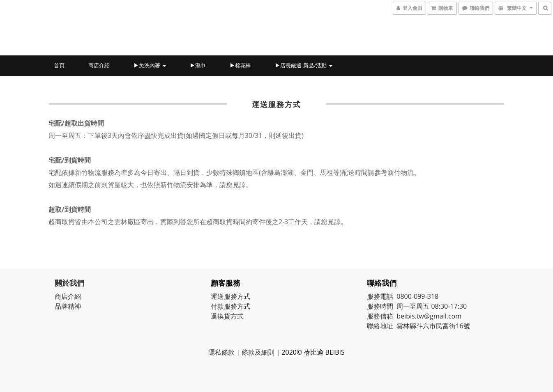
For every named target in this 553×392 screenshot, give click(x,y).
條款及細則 (258, 352)
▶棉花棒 (240, 65)
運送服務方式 (230, 296)
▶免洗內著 (150, 65)
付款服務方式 (230, 306)
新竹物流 (401, 172)
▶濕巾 (198, 65)
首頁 (59, 65)
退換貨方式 (227, 316)
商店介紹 (99, 65)
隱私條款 (221, 352)
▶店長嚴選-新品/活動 (303, 65)
